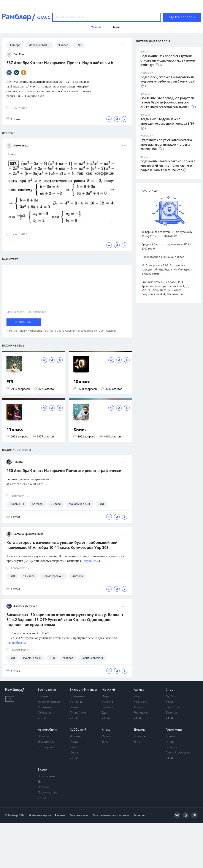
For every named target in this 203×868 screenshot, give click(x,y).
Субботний (78, 730)
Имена (170, 742)
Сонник (171, 737)
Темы (105, 742)
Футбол (171, 697)
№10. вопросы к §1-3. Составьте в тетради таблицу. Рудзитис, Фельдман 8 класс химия (167, 269)
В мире (43, 697)
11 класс (15, 430)
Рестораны (141, 713)
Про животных (48, 793)
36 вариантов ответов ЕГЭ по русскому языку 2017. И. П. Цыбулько (167, 234)
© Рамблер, (12, 815)
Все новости (47, 690)
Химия (80, 430)
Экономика (77, 697)
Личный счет (78, 713)
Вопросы (140, 737)
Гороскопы (174, 730)
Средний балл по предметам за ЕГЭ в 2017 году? (166, 246)
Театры (139, 707)
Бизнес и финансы (83, 690)
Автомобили (47, 730)
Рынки (74, 707)
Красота (107, 702)
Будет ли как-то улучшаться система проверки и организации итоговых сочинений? (166, 145)
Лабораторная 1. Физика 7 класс (163, 257)
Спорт (170, 690)
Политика (44, 707)
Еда (104, 713)
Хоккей (170, 702)
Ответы (107, 737)
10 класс (82, 382)
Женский (108, 690)
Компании (77, 702)
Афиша (139, 690)
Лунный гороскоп (178, 753)
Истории (76, 737)
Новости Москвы (49, 702)
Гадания (171, 747)
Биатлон (171, 713)
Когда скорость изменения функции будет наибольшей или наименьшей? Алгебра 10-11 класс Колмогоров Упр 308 (62, 545)
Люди (74, 742)
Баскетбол (173, 707)
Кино (137, 697)
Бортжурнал (46, 747)
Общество (45, 713)
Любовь (107, 707)
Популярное (46, 777)
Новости (43, 737)
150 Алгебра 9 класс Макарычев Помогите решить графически (64, 471)
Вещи (73, 747)
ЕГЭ (10, 382)
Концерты (140, 702)
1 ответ (13, 119)
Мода (105, 697)
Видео (42, 770)
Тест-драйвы (46, 742)
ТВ (39, 782)
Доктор (139, 730)
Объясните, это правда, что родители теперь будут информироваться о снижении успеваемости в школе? (167, 103)
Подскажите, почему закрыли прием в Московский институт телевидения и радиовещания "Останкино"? (168, 166)
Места (74, 753)
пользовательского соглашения (96, 331)
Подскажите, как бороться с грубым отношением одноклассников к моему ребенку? (168, 61)
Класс (106, 730)
